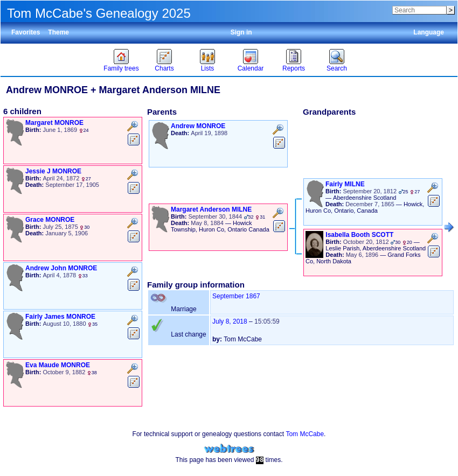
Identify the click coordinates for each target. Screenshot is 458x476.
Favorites (26, 32)
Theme (58, 32)
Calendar (251, 68)
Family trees (121, 68)
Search (337, 68)
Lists (208, 68)
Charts (164, 68)
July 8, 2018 (230, 321)
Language (429, 32)
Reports (294, 68)
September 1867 (236, 296)
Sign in (241, 32)
